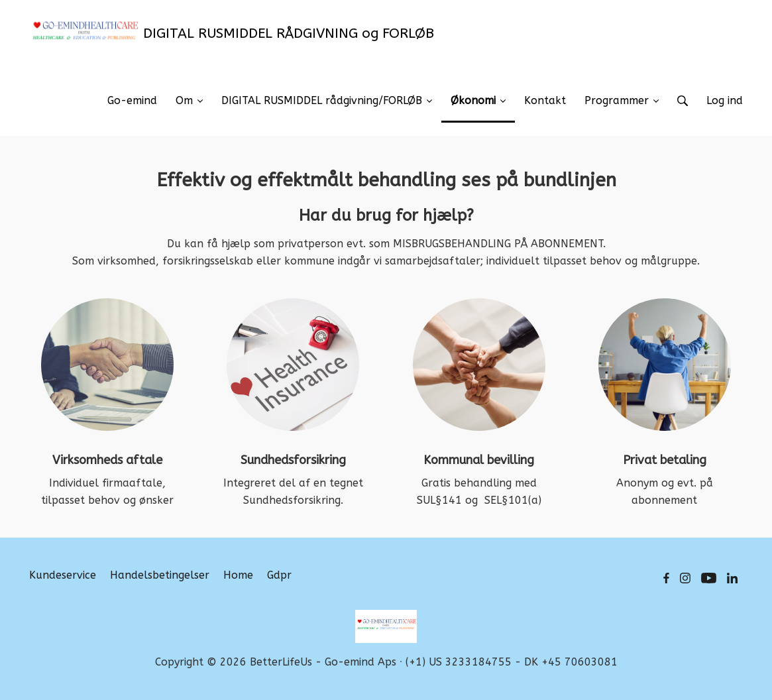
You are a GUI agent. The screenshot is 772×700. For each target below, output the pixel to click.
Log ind (725, 100)
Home (238, 575)
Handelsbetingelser (160, 575)
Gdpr (279, 575)
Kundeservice (63, 575)
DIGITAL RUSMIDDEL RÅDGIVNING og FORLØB (232, 33)
